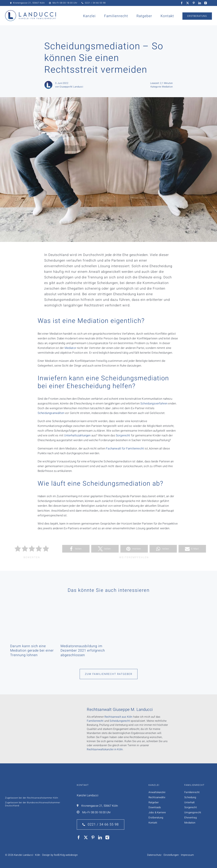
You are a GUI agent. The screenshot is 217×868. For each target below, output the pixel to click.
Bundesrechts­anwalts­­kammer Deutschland (33, 804)
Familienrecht (95, 721)
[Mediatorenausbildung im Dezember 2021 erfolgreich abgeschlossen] (83, 611)
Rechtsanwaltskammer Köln (43, 798)
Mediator (70, 348)
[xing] (206, 3)
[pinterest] (194, 3)
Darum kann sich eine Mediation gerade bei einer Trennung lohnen (32, 651)
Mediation (167, 87)
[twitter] (188, 3)
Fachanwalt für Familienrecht (125, 449)
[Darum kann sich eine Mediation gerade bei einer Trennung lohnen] (33, 611)
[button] (76, 549)
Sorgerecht (123, 435)
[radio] (18, 549)
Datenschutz (154, 855)
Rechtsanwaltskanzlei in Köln (105, 749)
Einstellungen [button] (171, 855)
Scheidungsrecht (120, 721)
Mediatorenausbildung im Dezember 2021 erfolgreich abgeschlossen (83, 651)
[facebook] (182, 3)
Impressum (187, 855)
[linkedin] (200, 3)
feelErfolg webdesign (66, 855)
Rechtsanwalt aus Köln (119, 717)
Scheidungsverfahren (154, 404)
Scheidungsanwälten (51, 413)
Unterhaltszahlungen (77, 435)
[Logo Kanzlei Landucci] (31, 12)
